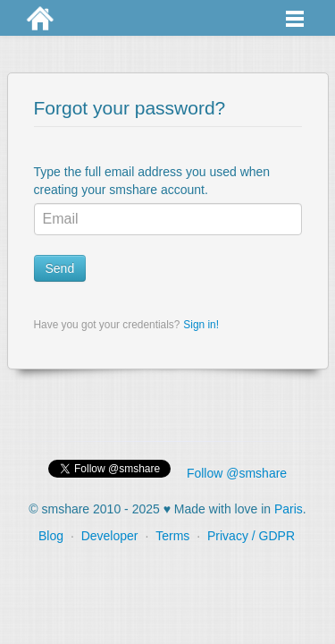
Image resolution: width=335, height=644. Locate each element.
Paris (289, 509)
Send (60, 268)
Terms (172, 536)
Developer (110, 536)
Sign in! (201, 325)
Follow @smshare (237, 473)
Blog (51, 536)
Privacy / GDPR (251, 536)
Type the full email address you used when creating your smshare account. (152, 181)
